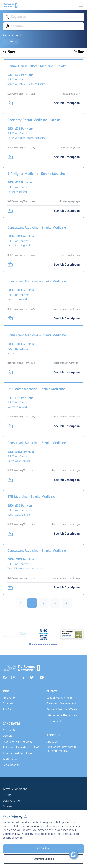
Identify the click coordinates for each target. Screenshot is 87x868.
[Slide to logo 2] (35, 644)
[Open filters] (79, 52)
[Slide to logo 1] (32, 644)
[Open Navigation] (81, 5)
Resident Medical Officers (62, 710)
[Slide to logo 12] (56, 644)
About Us (52, 742)
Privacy (7, 795)
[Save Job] (10, 103)
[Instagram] (13, 678)
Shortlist (8, 704)
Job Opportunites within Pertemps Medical (61, 749)
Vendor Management (59, 698)
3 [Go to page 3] (55, 603)
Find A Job (9, 698)
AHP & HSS (10, 730)
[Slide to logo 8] (48, 644)
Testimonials (11, 759)
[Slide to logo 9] (50, 644)
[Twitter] (32, 678)
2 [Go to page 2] (43, 603)
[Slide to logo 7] (45, 644)
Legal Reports (11, 765)
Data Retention (12, 801)
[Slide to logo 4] (39, 644)
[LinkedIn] (22, 678)
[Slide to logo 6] (43, 644)
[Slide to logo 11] (54, 644)
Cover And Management (61, 704)
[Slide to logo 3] (37, 644)
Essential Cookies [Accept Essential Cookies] (44, 859)
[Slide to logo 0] (30, 644)
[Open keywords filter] (43, 17)
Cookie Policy (11, 834)
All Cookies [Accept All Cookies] (43, 849)
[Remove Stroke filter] (11, 42)
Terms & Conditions (15, 789)
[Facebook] (5, 678)
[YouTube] (42, 678)
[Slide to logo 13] (58, 644)
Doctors (8, 736)
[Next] (67, 603)
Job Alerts (9, 710)
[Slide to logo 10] (52, 644)
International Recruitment (19, 754)
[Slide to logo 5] (41, 644)
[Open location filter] (43, 26)
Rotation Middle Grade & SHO (21, 748)
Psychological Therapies (17, 742)
